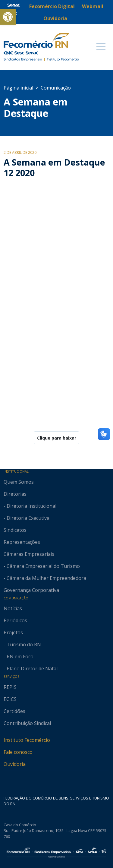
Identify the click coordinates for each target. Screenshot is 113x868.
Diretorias (15, 494)
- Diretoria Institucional (30, 506)
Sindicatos (15, 530)
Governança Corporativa (31, 590)
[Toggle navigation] (101, 47)
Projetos (13, 632)
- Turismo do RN (22, 644)
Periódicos (15, 620)
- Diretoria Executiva (27, 518)
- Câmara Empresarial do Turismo (42, 566)
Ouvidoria (15, 764)
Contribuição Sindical (27, 723)
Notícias (13, 608)
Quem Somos (19, 482)
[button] (8, 17)
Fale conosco (18, 752)
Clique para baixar (57, 438)
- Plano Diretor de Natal (31, 669)
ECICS (10, 699)
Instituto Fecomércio (27, 740)
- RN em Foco (19, 656)
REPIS (10, 687)
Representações (22, 542)
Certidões (14, 711)
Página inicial (18, 88)
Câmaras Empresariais (29, 554)
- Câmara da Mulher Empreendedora (45, 578)
